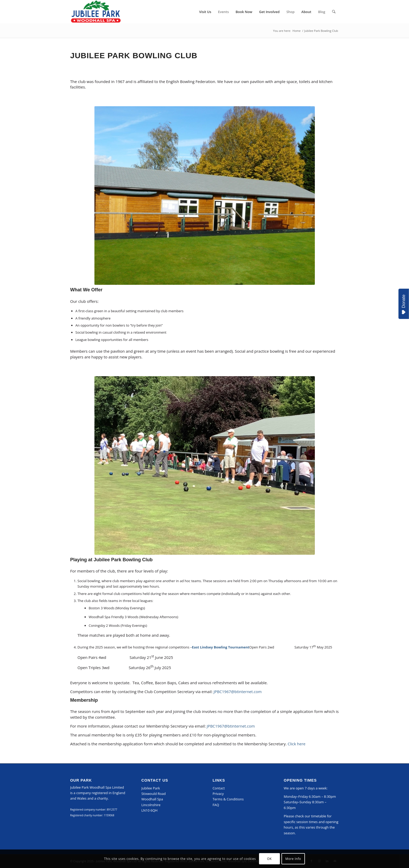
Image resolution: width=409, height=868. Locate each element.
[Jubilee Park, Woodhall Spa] (96, 12)
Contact (219, 788)
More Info (293, 859)
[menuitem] (205, 12)
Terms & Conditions (228, 799)
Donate (404, 305)
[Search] (334, 12)
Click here (297, 744)
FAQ (216, 805)
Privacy (218, 794)
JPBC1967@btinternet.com (238, 692)
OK (269, 859)
